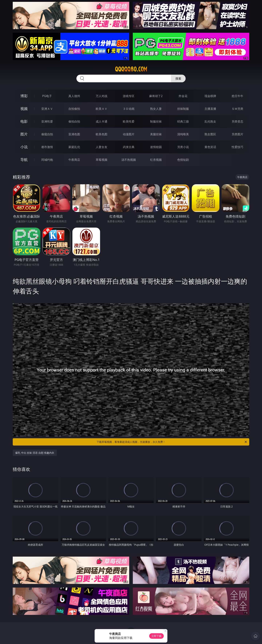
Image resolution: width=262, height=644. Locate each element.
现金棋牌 (210, 96)
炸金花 (183, 96)
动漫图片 (129, 134)
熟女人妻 (156, 109)
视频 (24, 109)
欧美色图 (102, 134)
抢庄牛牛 (237, 96)
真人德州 (74, 96)
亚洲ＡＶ (47, 109)
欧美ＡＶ (102, 109)
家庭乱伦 (74, 147)
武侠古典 (129, 147)
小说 (24, 147)
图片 (24, 134)
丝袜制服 (183, 109)
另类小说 (183, 147)
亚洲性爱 (47, 121)
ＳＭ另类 (237, 109)
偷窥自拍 (47, 134)
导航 (24, 160)
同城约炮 (47, 160)
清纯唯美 (183, 134)
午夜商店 (74, 160)
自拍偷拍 (74, 109)
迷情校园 (156, 147)
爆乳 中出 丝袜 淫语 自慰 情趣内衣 (35, 453)
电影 (24, 121)
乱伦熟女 (210, 121)
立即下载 (156, 636)
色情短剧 (183, 160)
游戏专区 (129, 96)
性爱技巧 (237, 147)
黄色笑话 (210, 147)
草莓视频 (102, 160)
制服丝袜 (156, 121)
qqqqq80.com (131, 69)
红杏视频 (156, 160)
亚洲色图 (74, 134)
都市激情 (47, 147)
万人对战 (102, 96)
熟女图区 (210, 134)
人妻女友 (102, 147)
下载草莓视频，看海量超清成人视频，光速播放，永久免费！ (172, 442)
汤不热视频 (129, 160)
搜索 (178, 78)
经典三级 (183, 121)
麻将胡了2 (156, 96)
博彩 (24, 96)
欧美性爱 (129, 121)
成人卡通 (102, 121)
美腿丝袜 (156, 134)
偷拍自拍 (74, 121)
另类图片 (237, 134)
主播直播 (210, 109)
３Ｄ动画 (129, 109)
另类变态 (237, 121)
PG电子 (47, 96)
